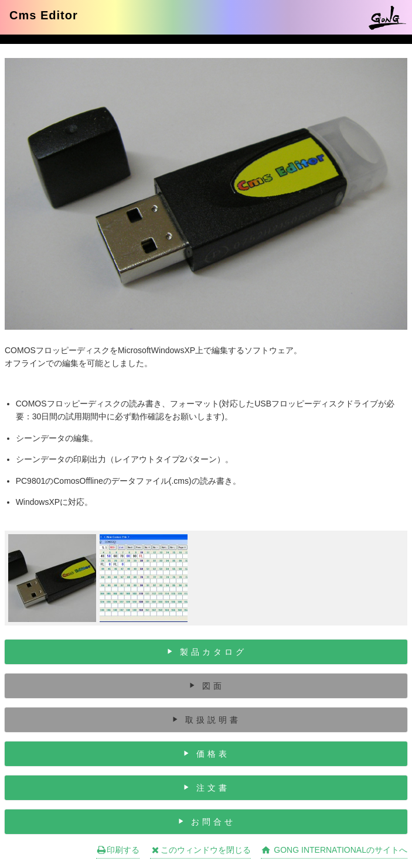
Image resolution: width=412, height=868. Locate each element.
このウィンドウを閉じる (200, 850)
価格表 (213, 754)
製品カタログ (213, 652)
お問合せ (213, 822)
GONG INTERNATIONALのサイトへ (334, 850)
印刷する (118, 850)
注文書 (213, 788)
